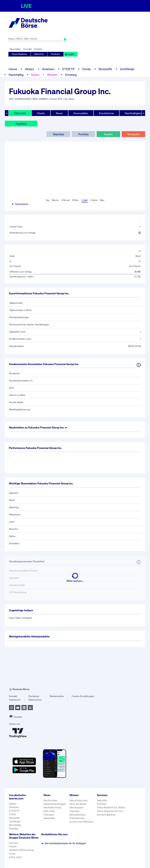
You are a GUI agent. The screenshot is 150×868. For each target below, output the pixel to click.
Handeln (74, 811)
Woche (55, 200)
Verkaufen (133, 134)
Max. (102, 200)
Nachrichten (50, 800)
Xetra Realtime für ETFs (110, 811)
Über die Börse (78, 804)
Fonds (87, 69)
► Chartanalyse (20, 204)
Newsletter (15, 49)
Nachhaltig (16, 75)
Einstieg (71, 75)
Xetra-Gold (15, 857)
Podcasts (49, 815)
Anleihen (48, 69)
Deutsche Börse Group (22, 850)
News (35, 75)
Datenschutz (35, 700)
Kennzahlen (81, 113)
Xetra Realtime (19, 54)
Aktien (30, 69)
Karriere (14, 843)
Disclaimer (34, 696)
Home (13, 69)
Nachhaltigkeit (133, 113)
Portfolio (55, 54)
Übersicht (20, 113)
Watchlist (39, 54)
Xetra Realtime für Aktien (111, 807)
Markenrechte (57, 696)
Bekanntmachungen (55, 804)
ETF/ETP (68, 69)
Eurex (12, 854)
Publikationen (77, 818)
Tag (47, 200)
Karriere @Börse (106, 815)
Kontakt (28, 49)
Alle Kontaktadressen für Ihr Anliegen (64, 843)
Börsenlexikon (77, 815)
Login (69, 54)
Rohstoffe (105, 69)
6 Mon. (75, 200)
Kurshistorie (106, 113)
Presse (13, 846)
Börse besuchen (79, 800)
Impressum (15, 700)
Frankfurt (21, 124)
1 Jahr (85, 200)
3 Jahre (94, 200)
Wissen (52, 75)
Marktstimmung (52, 807)
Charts (41, 113)
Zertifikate (127, 69)
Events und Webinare (81, 822)
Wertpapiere (77, 807)
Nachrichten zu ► (38, 427)
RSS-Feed (49, 811)
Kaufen (108, 134)
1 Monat (65, 200)
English (38, 49)
